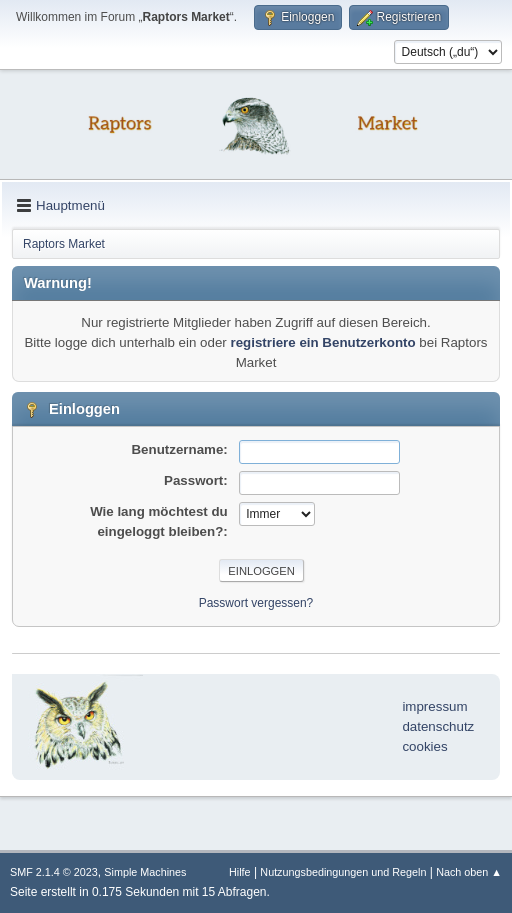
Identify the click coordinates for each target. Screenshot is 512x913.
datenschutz (438, 726)
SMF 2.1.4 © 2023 (54, 872)
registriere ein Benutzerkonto (322, 342)
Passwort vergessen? (256, 603)
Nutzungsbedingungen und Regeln (343, 872)
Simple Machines (145, 872)
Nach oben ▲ (469, 872)
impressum (434, 706)
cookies (424, 746)
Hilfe (240, 872)
